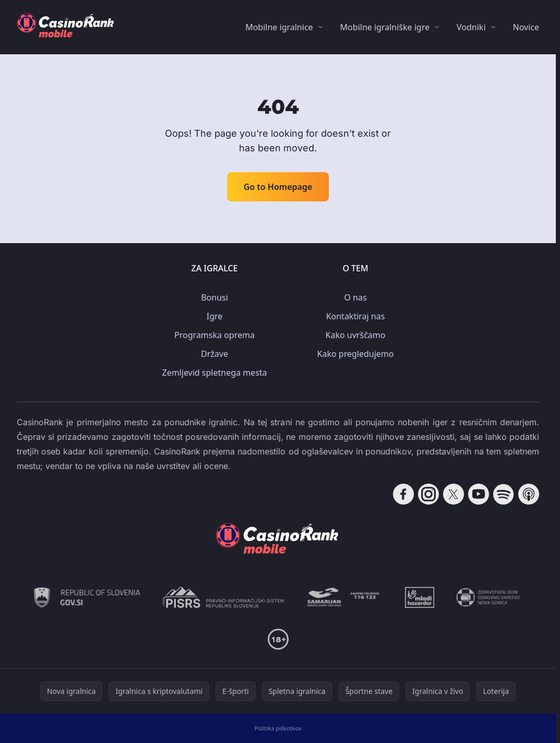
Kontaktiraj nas (356, 316)
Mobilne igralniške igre (385, 27)
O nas (355, 297)
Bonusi (215, 297)
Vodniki (471, 27)
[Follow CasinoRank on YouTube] (479, 494)
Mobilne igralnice (279, 27)
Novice (526, 27)
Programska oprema (215, 335)
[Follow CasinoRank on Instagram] (428, 494)
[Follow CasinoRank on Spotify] (504, 494)
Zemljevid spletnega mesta (214, 373)
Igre (215, 316)
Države (215, 354)
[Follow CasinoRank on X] (454, 494)
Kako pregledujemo (356, 354)
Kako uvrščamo (356, 335)
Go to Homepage (278, 187)
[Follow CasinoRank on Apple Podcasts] (529, 494)
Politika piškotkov (278, 728)
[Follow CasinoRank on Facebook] (403, 494)
